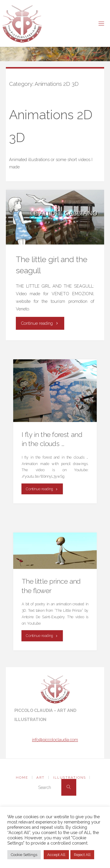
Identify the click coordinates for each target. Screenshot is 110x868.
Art (40, 778)
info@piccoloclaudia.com (55, 740)
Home (22, 778)
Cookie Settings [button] (24, 855)
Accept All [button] (56, 855)
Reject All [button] (82, 855)
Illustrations (70, 778)
